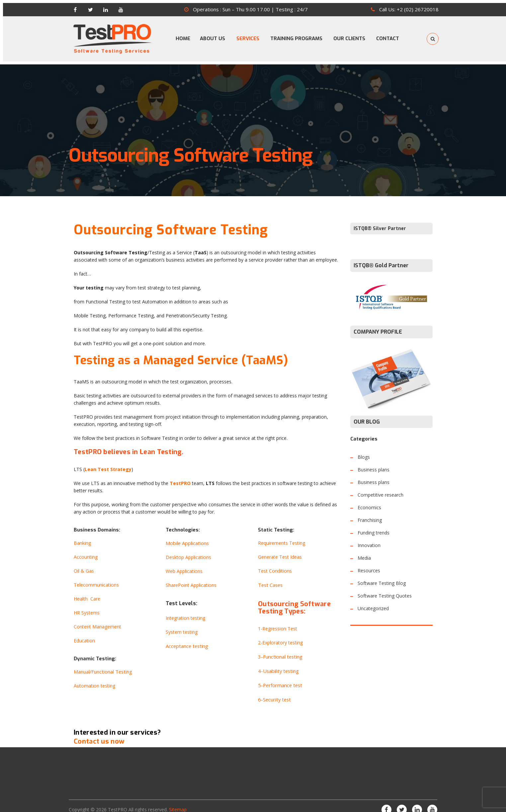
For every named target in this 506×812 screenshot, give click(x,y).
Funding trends (374, 527)
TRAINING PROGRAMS (299, 36)
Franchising (370, 514)
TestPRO (118, 802)
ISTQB (361, 223)
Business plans (374, 464)
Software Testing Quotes (385, 590)
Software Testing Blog (382, 577)
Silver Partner (389, 223)
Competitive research (380, 489)
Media (364, 552)
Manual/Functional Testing (102, 666)
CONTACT (395, 36)
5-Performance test (279, 678)
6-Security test (273, 692)
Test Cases (270, 579)
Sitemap (178, 802)
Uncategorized (373, 602)
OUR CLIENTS (354, 36)
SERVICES (248, 36)
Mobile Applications (187, 537)
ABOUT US (211, 36)
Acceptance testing (186, 640)
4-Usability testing (277, 664)
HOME (177, 36)
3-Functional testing (279, 650)
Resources (369, 565)
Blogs (364, 451)
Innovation (369, 539)
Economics (369, 501)
